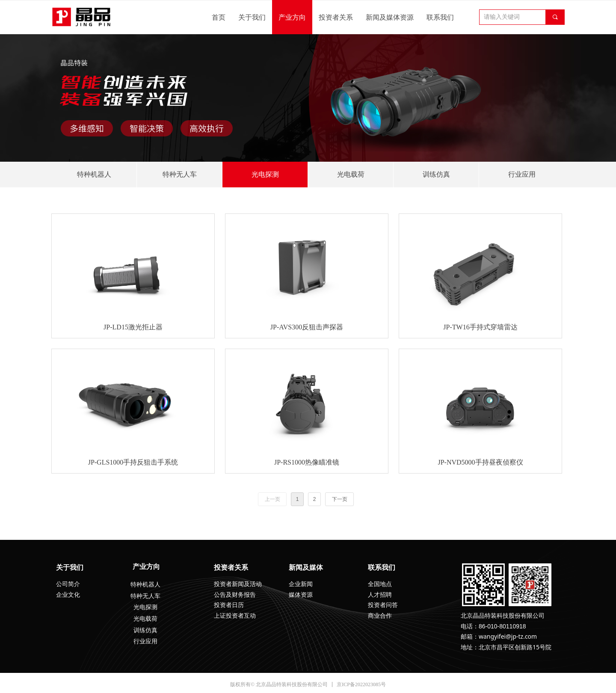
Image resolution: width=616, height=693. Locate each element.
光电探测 (265, 174)
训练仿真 (436, 174)
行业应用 (522, 174)
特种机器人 (94, 174)
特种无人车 (180, 174)
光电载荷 (351, 174)
